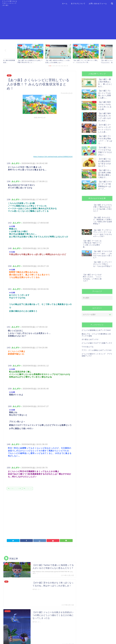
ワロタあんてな (88, 339)
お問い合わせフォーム (98, 4)
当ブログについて (78, 4)
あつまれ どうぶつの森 (15, 488)
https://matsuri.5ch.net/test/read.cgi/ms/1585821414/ (53, 157)
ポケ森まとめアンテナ (90, 331)
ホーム (65, 4)
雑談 (9, 75)
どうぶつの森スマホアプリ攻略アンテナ (97, 335)
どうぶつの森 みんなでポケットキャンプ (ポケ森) (10, 3)
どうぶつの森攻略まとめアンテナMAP (96, 322)
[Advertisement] (58, 23)
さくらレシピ (28, 488)
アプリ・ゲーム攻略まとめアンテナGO (97, 342)
